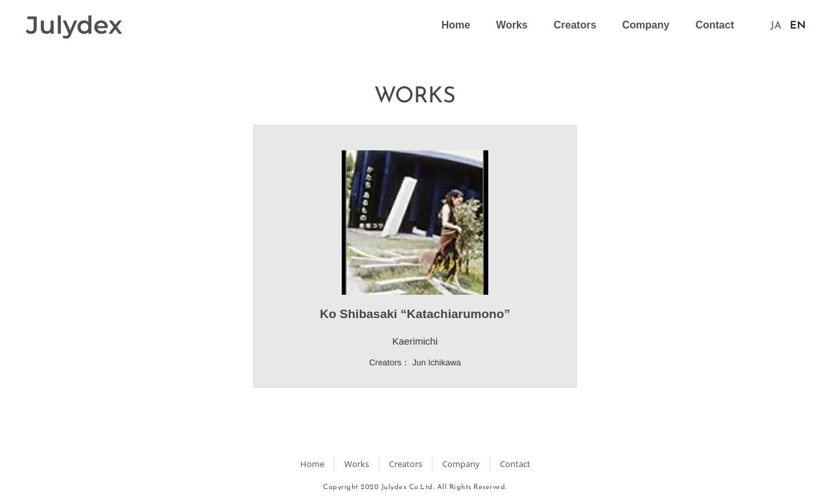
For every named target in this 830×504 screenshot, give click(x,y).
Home (456, 25)
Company (646, 25)
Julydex (74, 25)
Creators (575, 25)
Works (512, 25)
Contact (715, 25)
